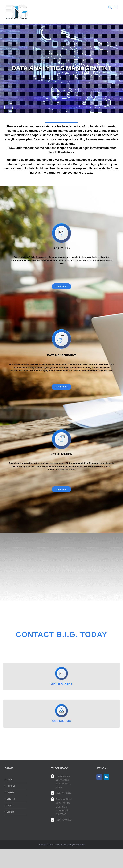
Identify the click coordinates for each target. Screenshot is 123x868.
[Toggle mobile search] (110, 7)
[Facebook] (99, 777)
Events (10, 805)
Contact (10, 812)
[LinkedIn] (106, 777)
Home (10, 779)
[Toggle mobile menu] (117, 7)
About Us (11, 786)
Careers (10, 792)
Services (11, 799)
